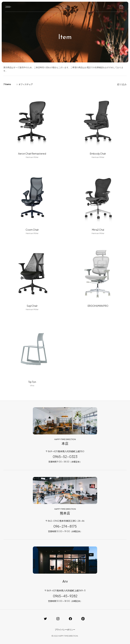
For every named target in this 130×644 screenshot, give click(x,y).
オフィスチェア (26, 84)
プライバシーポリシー (65, 630)
